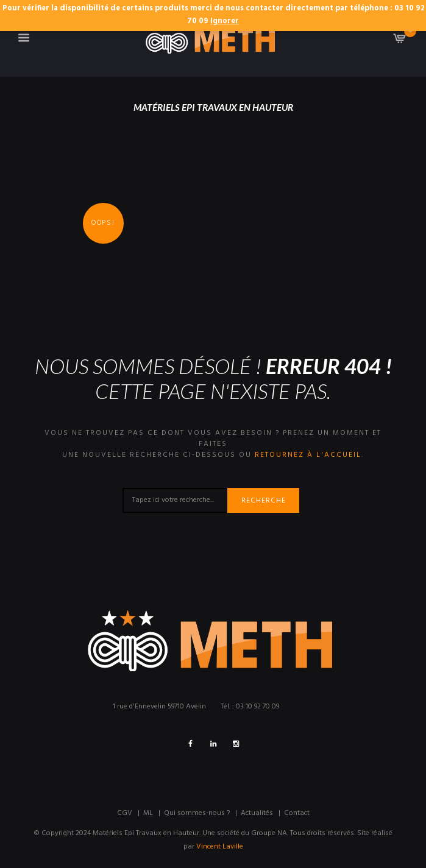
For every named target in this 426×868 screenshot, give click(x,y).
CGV (125, 813)
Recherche (264, 501)
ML (148, 813)
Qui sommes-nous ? (197, 813)
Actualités (257, 813)
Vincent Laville (220, 847)
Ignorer (225, 21)
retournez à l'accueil (308, 455)
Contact (297, 813)
